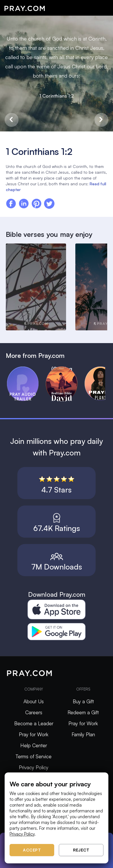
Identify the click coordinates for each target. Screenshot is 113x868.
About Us (34, 701)
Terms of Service (34, 756)
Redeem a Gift (83, 712)
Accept (32, 850)
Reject (81, 850)
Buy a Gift (83, 701)
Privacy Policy (34, 767)
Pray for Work (34, 734)
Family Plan (83, 734)
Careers (34, 712)
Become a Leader (34, 723)
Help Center (34, 745)
